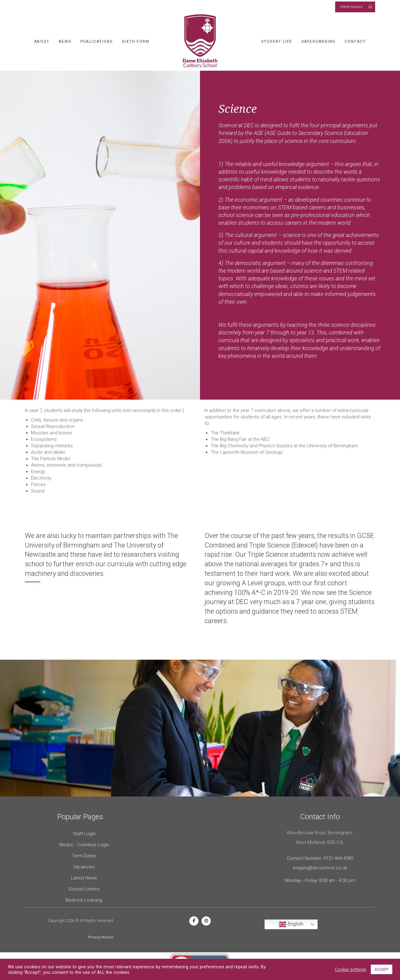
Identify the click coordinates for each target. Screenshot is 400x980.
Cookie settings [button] (351, 970)
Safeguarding (318, 41)
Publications (97, 41)
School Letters (84, 889)
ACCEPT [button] (382, 969)
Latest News (84, 878)
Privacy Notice (101, 937)
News (65, 41)
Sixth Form (136, 41)
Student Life (277, 41)
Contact (355, 41)
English (291, 924)
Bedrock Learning (84, 900)
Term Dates (84, 856)
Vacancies (84, 867)
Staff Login (84, 834)
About (42, 41)
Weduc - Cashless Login (84, 845)
